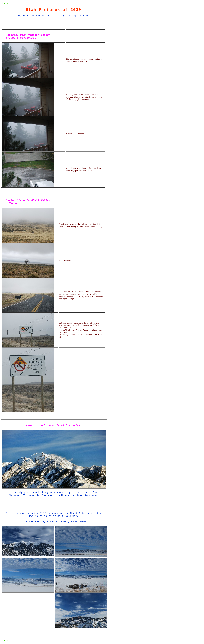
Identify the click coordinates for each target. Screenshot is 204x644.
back (5, 3)
